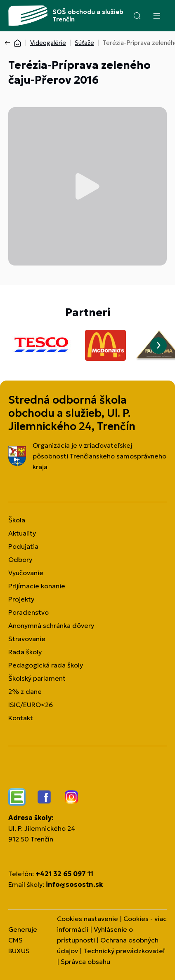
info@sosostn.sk (74, 884)
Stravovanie (27, 639)
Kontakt (21, 718)
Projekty (21, 599)
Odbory (20, 559)
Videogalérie (48, 43)
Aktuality (22, 533)
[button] (137, 16)
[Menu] (156, 16)
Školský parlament (37, 678)
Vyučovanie (26, 573)
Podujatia (23, 546)
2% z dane (25, 691)
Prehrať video (87, 186)
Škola (17, 520)
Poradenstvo (28, 612)
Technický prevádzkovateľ (124, 951)
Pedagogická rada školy (46, 665)
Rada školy (25, 652)
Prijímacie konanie (37, 586)
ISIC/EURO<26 (31, 705)
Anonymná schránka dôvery (51, 625)
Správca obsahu (85, 961)
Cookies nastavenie (87, 919)
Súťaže (84, 43)
